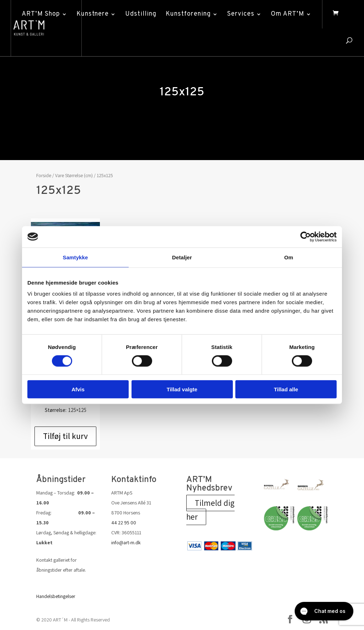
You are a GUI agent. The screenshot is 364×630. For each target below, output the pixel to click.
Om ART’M (288, 14)
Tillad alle (286, 389)
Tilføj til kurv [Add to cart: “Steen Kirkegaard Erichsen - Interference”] (65, 436)
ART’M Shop (41, 14)
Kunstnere (93, 14)
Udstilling (141, 14)
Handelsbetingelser (56, 596)
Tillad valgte (182, 389)
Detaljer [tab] (182, 257)
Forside (44, 175)
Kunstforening (188, 14)
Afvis (78, 389)
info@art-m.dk (126, 542)
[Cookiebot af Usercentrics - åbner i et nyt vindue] (306, 237)
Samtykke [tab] (76, 257)
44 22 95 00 (124, 523)
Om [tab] (288, 257)
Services (241, 14)
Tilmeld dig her (210, 510)
